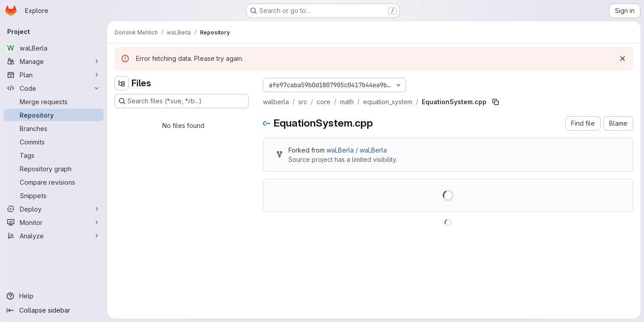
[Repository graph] (54, 169)
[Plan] (54, 75)
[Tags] (54, 155)
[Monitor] (54, 222)
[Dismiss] (623, 59)
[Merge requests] (54, 102)
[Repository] (54, 115)
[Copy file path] (496, 102)
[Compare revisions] (54, 182)
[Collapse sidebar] (54, 310)
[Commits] (54, 142)
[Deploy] (54, 209)
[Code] (54, 88)
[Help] (54, 296)
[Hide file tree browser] (122, 83)
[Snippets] (54, 195)
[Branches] (54, 128)
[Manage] (54, 61)
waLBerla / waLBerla (357, 150)
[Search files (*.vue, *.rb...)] (182, 101)
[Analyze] (54, 236)
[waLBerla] (54, 48)
